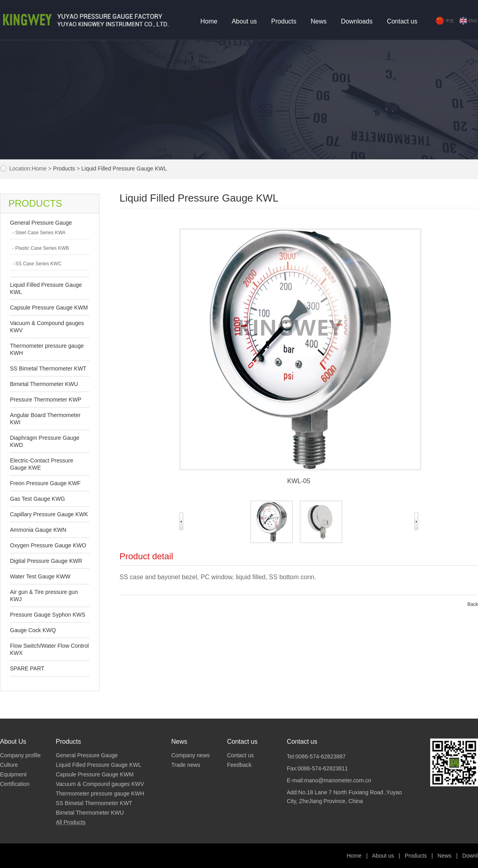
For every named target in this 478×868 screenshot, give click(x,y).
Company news (191, 755)
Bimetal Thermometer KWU (44, 384)
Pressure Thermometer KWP (46, 400)
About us (244, 21)
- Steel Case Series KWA (39, 233)
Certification (15, 784)
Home (209, 21)
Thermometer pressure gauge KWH (100, 794)
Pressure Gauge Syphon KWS (48, 615)
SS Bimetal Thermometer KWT (48, 368)
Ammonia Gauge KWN (38, 530)
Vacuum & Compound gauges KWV (100, 784)
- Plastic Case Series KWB (41, 248)
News (319, 21)
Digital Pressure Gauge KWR (46, 561)
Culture (9, 765)
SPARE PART (27, 668)
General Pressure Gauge (41, 223)
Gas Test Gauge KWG (37, 499)
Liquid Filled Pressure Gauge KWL (124, 169)
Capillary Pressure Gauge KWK (49, 514)
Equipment (13, 774)
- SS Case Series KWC (37, 264)
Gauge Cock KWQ (33, 630)
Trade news (186, 765)
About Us (13, 742)
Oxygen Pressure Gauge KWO (48, 545)
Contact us (402, 21)
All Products (71, 822)
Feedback (239, 765)
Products (284, 21)
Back (473, 604)
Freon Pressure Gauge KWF (45, 483)
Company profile (20, 755)
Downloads (357, 21)
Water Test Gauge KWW (40, 576)
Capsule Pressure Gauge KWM (49, 308)
